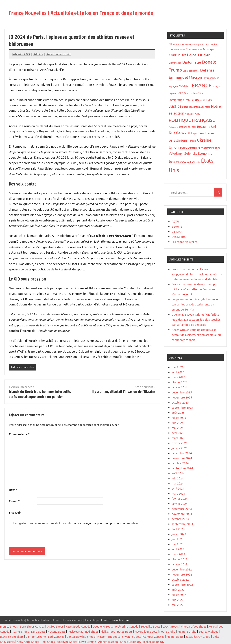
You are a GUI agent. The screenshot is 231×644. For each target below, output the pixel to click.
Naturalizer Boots (146, 631)
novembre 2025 (182, 397)
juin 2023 (178, 539)
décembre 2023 (182, 509)
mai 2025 (178, 428)
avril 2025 (178, 433)
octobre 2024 (180, 463)
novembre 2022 (182, 574)
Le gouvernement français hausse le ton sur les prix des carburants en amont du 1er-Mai (195, 304)
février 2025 (180, 443)
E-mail (14, 501)
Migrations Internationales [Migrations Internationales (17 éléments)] (196, 107)
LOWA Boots (171, 626)
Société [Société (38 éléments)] (187, 133)
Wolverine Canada (127, 626)
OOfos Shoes (55, 626)
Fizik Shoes (108, 631)
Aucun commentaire (59, 54)
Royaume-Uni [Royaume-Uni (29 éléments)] (206, 126)
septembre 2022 (182, 584)
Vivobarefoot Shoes (194, 626)
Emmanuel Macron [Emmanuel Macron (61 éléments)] (185, 77)
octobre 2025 (180, 402)
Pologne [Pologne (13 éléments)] (172, 127)
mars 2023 (178, 554)
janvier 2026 (180, 387)
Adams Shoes (20, 631)
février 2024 (180, 498)
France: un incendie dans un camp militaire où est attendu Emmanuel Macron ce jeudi (194, 289)
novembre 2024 (182, 458)
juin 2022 (178, 600)
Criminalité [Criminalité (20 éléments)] (175, 63)
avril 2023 (178, 549)
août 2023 (178, 529)
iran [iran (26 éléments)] (187, 100)
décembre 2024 (182, 453)
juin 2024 (178, 478)
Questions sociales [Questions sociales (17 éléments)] (187, 127)
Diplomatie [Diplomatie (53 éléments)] (192, 62)
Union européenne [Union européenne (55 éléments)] (185, 147)
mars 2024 (178, 493)
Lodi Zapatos (56, 636)
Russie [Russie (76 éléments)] (175, 133)
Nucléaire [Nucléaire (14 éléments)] (190, 114)
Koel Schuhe (167, 631)
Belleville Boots (150, 626)
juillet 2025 (179, 417)
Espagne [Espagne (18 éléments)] (173, 86)
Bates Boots (125, 631)
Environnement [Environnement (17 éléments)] (211, 78)
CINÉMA (177, 231)
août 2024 (178, 473)
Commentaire (19, 434)
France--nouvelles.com (115, 620)
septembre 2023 (182, 524)
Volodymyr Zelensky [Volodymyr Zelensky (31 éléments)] (183, 153)
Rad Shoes (92, 631)
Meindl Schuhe (187, 631)
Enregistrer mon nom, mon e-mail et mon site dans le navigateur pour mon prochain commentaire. (77, 523)
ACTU (175, 221)
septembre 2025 (182, 407)
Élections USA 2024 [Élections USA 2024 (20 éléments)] (180, 161)
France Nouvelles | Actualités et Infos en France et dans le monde (107, 12)
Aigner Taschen (108, 641)
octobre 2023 (180, 519)
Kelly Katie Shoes (28, 641)
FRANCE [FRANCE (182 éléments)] (202, 85)
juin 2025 (178, 423)
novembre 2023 (182, 514)
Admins (38, 54)
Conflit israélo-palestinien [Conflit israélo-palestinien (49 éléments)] (189, 55)
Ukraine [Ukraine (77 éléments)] (204, 140)
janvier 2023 (180, 564)
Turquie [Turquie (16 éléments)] (192, 141)
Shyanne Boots (132, 636)
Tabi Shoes (48, 641)
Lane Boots (38, 631)
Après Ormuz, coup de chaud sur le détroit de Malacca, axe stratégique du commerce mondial (196, 335)
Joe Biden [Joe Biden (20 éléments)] (207, 100)
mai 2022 (178, 605)
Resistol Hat (75, 631)
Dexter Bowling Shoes (81, 636)
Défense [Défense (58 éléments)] (207, 70)
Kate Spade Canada (78, 626)
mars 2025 (178, 438)
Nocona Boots (56, 631)
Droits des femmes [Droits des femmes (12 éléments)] (191, 71)
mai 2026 (178, 367)
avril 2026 (178, 372)
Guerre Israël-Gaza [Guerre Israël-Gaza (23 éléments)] (195, 93)
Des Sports (179, 236)
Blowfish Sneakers (12, 636)
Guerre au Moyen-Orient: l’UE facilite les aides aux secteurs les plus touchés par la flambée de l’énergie (196, 319)
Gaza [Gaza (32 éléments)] (180, 93)
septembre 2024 (182, 468)
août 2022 (178, 589)
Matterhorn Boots (108, 636)
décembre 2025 (182, 392)
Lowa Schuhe (88, 641)
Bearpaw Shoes (208, 631)
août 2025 (178, 412)
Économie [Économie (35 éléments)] (205, 153)
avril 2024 (178, 488)
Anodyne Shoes (67, 641)
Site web (15, 513)
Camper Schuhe (36, 636)
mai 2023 (178, 544)
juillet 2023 (179, 534)
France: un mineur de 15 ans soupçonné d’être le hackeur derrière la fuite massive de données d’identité (197, 274)
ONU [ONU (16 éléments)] (198, 114)
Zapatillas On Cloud (198, 636)
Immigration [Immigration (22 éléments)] (176, 100)
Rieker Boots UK (153, 641)
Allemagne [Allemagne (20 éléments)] (175, 44)
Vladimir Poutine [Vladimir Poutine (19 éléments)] (211, 148)
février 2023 (180, 559)
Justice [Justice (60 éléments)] (175, 106)
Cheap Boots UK (131, 641)
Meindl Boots (175, 636)
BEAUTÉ (177, 226)
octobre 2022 (180, 579)
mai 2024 (178, 483)
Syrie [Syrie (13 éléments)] (195, 133)
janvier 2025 (180, 448)
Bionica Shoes (9, 626)
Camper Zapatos (154, 636)
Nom (13, 490)
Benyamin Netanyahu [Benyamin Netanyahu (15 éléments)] (192, 44)
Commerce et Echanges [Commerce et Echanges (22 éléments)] (200, 49)
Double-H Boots (103, 626)
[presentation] (34, 536)
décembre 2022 (182, 569)
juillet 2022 (179, 595)
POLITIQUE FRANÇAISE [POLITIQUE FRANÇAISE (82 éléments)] (192, 120)
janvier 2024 (180, 503)
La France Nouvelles (23, 367)
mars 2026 (178, 377)
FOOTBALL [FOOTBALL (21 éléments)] (185, 86)
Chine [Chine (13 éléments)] (183, 49)
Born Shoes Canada (32, 626)
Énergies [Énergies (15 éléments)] (196, 162)
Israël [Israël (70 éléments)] (195, 99)
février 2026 (180, 382)
